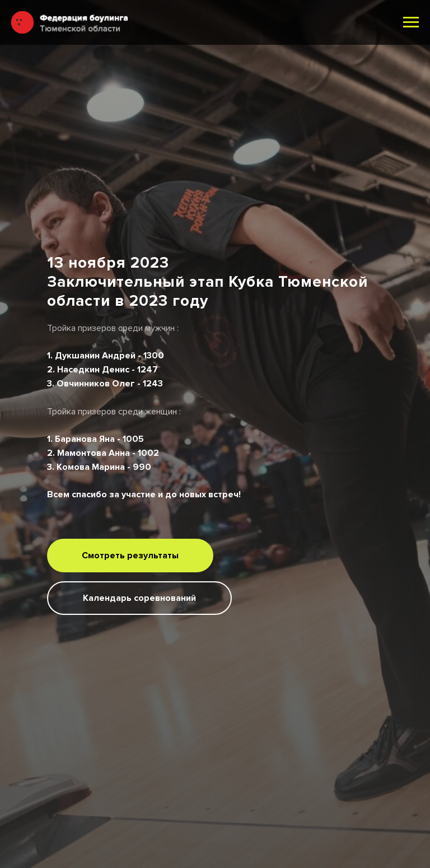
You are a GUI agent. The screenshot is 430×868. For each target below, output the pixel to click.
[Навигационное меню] (411, 22)
